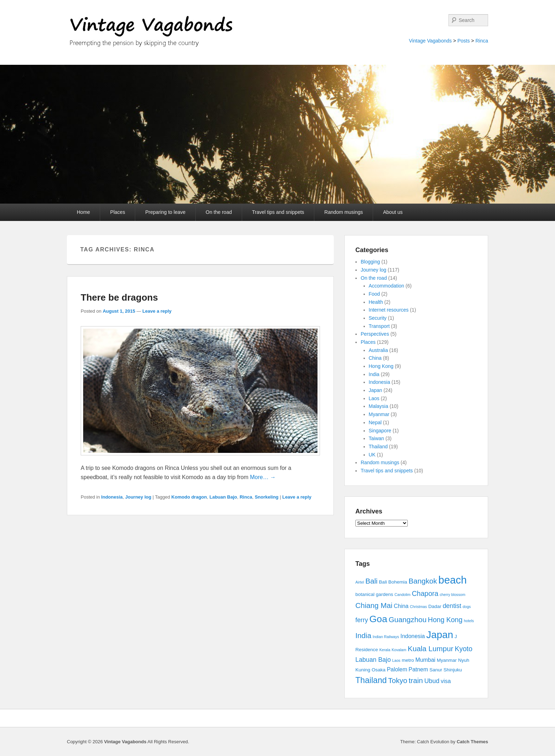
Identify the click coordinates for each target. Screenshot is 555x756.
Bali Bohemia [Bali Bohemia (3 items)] (393, 582)
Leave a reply (157, 311)
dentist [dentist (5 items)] (452, 606)
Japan (376, 390)
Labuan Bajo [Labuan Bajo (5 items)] (373, 660)
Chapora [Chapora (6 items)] (425, 593)
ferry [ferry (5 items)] (362, 620)
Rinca (482, 41)
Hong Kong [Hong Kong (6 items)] (445, 620)
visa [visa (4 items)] (446, 681)
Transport (379, 326)
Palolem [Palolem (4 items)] (397, 669)
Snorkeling (267, 497)
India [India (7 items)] (363, 635)
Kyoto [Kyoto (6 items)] (464, 649)
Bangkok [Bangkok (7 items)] (423, 581)
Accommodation (387, 286)
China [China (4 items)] (401, 606)
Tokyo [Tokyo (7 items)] (398, 680)
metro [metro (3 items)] (408, 660)
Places (118, 212)
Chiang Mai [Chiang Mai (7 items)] (374, 605)
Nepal (375, 422)
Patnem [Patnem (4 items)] (418, 669)
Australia (378, 350)
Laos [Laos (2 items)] (396, 660)
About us (393, 212)
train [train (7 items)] (416, 680)
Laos (374, 398)
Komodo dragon (189, 497)
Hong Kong (381, 366)
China (375, 358)
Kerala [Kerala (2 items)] (385, 650)
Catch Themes (472, 742)
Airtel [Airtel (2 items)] (360, 582)
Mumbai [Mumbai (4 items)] (425, 660)
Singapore (380, 431)
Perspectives (375, 334)
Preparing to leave (165, 212)
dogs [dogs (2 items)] (467, 607)
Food (374, 294)
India (374, 374)
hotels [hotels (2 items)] (469, 621)
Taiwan (377, 438)
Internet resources (389, 310)
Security (378, 318)
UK (372, 455)
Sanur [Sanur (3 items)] (436, 670)
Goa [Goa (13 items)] (378, 619)
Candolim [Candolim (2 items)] (403, 595)
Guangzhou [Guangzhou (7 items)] (408, 619)
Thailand (378, 447)
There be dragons (119, 297)
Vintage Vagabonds (430, 41)
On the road (219, 212)
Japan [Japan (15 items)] (440, 635)
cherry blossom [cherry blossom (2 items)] (452, 595)
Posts (464, 41)
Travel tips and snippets (278, 212)
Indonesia (112, 497)
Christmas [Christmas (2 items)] (418, 607)
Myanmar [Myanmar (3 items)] (447, 660)
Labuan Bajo (223, 497)
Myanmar (379, 414)
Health (376, 302)
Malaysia (379, 406)
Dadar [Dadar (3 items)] (435, 606)
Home (83, 212)
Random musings (344, 212)
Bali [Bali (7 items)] (371, 581)
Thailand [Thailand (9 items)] (371, 680)
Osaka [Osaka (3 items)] (379, 670)
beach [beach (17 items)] (453, 580)
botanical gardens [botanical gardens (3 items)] (374, 594)
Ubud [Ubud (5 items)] (432, 681)
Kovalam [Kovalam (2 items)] (399, 650)
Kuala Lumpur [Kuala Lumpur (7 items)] (431, 649)
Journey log (138, 497)
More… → (263, 477)
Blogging (370, 262)
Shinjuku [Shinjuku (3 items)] (453, 670)
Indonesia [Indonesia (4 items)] (413, 636)
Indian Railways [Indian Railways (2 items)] (386, 637)
